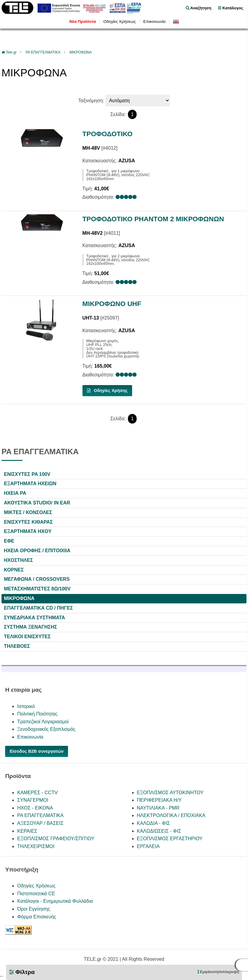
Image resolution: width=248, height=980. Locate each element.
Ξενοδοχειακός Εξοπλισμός (46, 729)
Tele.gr (11, 52)
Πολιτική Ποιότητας (37, 714)
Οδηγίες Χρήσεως (119, 21)
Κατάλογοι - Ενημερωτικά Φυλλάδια (55, 901)
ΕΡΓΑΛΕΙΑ (148, 846)
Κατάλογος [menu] (231, 8)
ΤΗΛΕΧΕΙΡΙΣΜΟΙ (36, 846)
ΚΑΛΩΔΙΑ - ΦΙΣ (153, 823)
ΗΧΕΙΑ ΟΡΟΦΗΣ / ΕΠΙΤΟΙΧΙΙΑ (37, 551)
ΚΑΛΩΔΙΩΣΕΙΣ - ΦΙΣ (159, 831)
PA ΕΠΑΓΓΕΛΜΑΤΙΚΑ (43, 52)
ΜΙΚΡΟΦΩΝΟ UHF (112, 304)
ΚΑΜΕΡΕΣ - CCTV (37, 793)
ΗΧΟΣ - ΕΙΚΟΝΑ (35, 808)
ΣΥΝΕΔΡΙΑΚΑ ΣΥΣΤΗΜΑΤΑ (34, 618)
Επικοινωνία (154, 21)
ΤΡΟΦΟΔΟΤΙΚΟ (108, 134)
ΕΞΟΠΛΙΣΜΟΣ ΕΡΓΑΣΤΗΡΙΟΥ (170, 839)
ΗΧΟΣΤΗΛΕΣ (19, 560)
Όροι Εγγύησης (34, 909)
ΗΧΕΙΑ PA (15, 493)
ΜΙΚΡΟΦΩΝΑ (81, 52)
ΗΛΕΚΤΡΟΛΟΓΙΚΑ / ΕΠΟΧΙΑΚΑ (171, 815)
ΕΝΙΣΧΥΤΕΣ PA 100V (27, 474)
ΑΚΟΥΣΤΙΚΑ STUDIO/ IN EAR (37, 503)
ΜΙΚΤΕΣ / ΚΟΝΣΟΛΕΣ (28, 512)
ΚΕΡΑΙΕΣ (27, 831)
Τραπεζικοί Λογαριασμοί (43, 722)
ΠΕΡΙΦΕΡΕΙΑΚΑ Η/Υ (159, 800)
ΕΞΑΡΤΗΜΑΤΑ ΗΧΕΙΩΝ (30, 484)
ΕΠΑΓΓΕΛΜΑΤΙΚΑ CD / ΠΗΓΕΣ (38, 608)
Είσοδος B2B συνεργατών (37, 751)
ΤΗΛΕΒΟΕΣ (17, 646)
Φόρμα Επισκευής (37, 917)
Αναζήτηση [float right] (198, 8)
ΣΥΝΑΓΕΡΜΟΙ (33, 800)
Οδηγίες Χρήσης (107, 390)
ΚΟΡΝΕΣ (14, 570)
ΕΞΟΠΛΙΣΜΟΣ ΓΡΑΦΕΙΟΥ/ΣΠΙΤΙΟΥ (56, 839)
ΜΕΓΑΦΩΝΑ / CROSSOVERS (37, 579)
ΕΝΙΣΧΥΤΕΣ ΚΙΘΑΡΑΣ (28, 522)
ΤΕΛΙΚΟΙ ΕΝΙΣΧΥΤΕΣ (27, 637)
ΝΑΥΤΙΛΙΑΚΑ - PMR (158, 808)
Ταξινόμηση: (91, 101)
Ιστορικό (26, 706)
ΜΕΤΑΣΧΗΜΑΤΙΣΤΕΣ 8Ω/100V (37, 589)
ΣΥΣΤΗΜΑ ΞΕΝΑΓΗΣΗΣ (31, 627)
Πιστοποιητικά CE (36, 894)
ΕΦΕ (9, 541)
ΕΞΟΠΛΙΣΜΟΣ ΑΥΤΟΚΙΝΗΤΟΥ (170, 793)
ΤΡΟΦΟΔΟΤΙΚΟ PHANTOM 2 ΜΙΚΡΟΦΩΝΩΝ (153, 219)
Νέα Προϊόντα (82, 21)
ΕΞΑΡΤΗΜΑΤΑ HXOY (28, 531)
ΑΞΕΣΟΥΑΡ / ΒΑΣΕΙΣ (40, 823)
